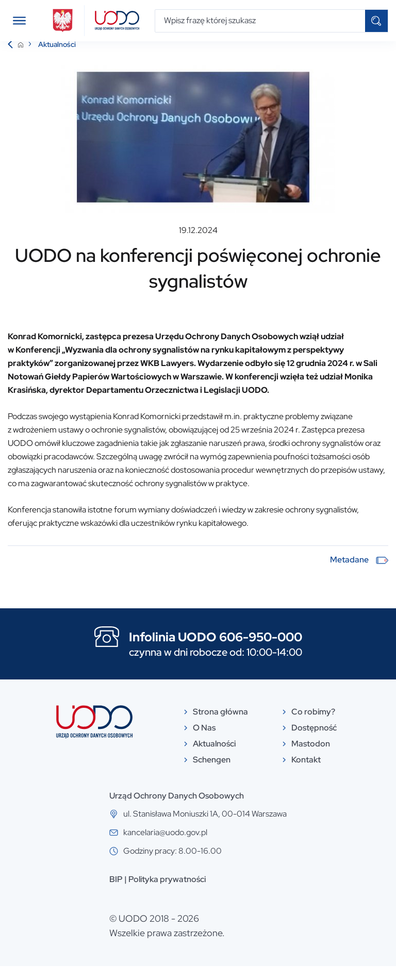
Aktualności (57, 58)
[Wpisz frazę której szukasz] (260, 21)
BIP (116, 893)
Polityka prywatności (167, 893)
